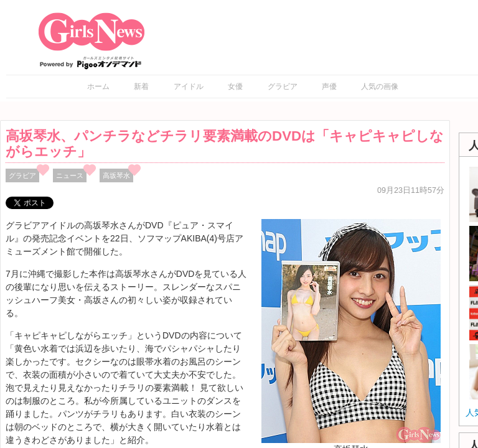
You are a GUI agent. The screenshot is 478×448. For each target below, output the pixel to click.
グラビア (283, 86)
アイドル (189, 86)
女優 (235, 86)
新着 (141, 86)
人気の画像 (380, 86)
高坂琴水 (116, 175)
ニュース (70, 175)
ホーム (98, 86)
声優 (329, 86)
